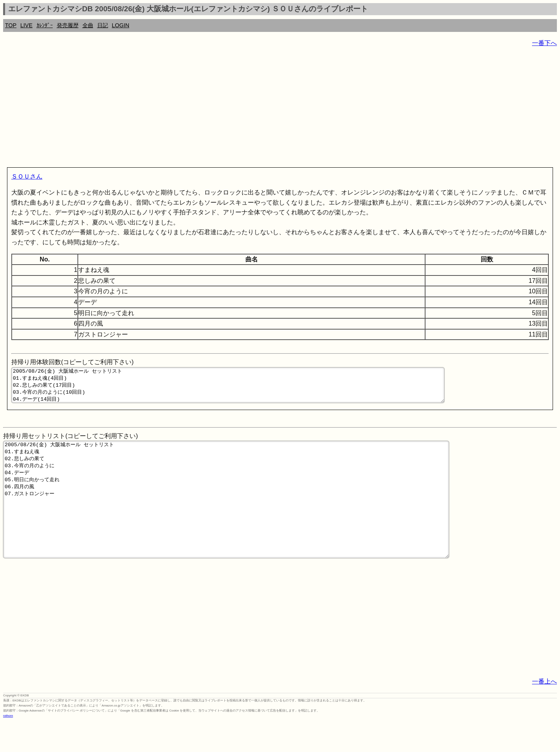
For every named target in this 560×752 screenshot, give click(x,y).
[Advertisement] (236, 109)
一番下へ (544, 43)
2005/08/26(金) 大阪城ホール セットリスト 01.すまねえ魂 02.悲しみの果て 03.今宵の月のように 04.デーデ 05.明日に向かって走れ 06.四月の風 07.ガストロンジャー (226, 518)
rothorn (8, 746)
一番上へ (544, 712)
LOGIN (121, 25)
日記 (103, 25)
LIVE (26, 25)
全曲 (88, 25)
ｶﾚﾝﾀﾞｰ (45, 25)
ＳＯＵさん (27, 176)
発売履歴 (68, 25)
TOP (11, 25)
